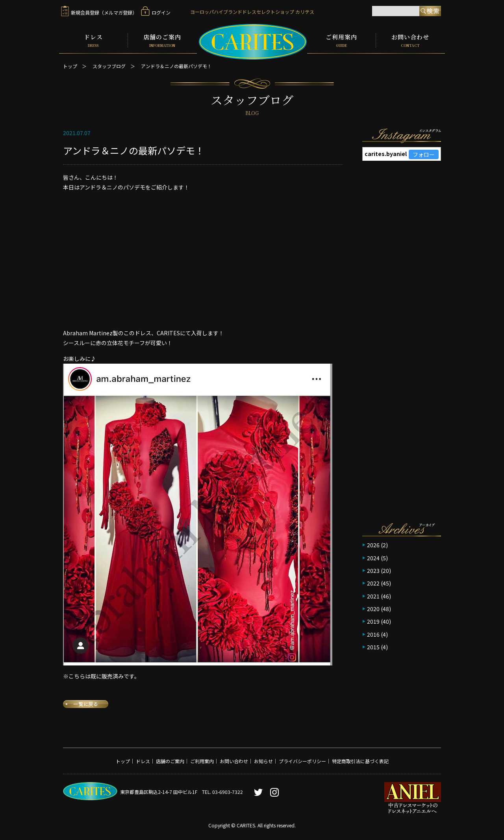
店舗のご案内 (162, 40)
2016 (373, 634)
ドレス (93, 40)
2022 (373, 582)
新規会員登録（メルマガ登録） (99, 12)
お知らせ (263, 760)
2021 (373, 595)
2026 (373, 544)
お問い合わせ (410, 40)
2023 (373, 570)
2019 (373, 621)
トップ (70, 65)
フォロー (424, 154)
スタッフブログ (109, 65)
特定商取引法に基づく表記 (360, 760)
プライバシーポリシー (302, 760)
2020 (373, 608)
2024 (373, 557)
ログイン (156, 12)
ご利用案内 (341, 40)
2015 (373, 646)
